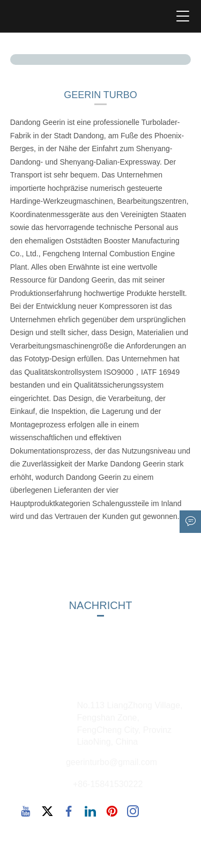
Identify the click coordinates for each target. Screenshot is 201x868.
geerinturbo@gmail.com (111, 762)
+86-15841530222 (108, 784)
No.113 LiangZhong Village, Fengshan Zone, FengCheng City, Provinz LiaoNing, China (129, 724)
